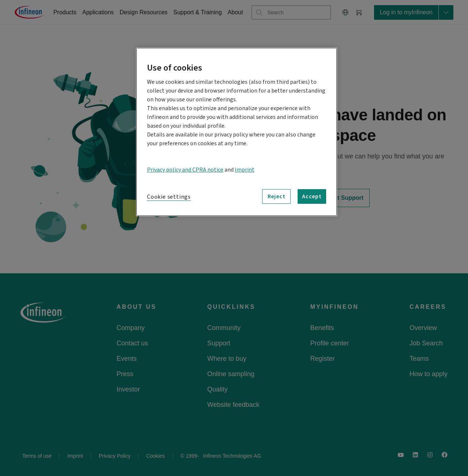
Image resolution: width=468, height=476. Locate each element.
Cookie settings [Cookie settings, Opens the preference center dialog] (169, 197)
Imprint (245, 170)
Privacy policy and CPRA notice (185, 170)
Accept (312, 196)
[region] (237, 132)
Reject (277, 196)
